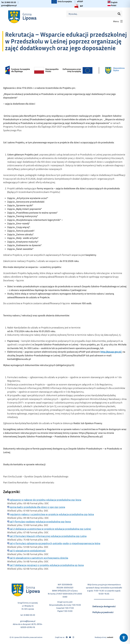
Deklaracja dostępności (105, 606)
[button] (118, 21)
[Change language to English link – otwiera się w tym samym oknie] (112, 2)
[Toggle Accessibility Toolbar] (124, 638)
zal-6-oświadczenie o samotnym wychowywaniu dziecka (39, 558)
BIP (78, 6)
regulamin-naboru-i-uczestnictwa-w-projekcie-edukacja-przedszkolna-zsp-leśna (52, 514)
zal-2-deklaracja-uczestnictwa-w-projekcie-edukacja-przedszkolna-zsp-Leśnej (50, 529)
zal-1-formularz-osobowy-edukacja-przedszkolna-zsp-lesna (40, 522)
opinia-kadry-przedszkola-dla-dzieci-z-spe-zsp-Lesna (37, 507)
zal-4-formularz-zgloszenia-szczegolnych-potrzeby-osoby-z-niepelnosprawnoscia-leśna (55, 543)
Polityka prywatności (105, 611)
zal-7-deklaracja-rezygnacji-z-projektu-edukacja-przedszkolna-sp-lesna (47, 565)
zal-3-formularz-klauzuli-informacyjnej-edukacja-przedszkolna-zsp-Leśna (48, 536)
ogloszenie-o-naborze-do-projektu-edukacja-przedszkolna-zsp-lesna (45, 500)
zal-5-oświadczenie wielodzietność (28, 551)
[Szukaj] (119, 14)
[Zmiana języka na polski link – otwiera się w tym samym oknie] (112, 5)
